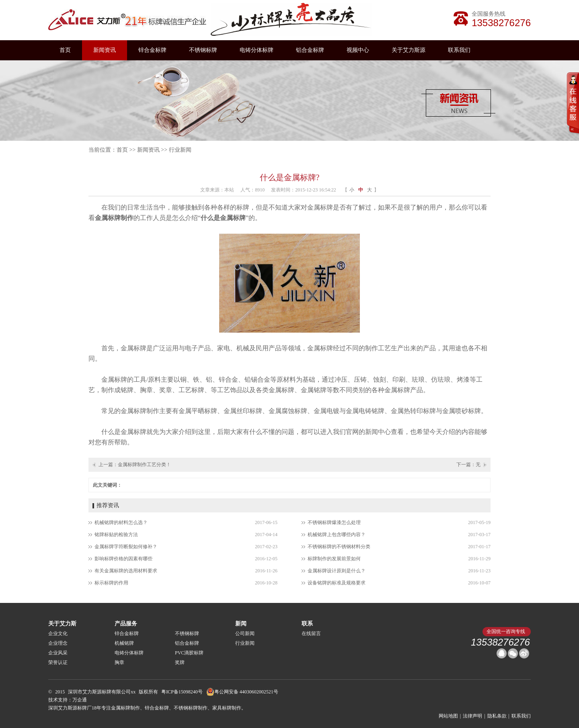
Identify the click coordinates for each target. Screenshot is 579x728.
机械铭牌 (124, 643)
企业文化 (58, 633)
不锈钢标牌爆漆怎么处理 (334, 522)
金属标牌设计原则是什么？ (337, 571)
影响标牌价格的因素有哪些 (123, 559)
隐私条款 (497, 716)
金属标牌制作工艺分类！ (144, 465)
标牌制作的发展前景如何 (334, 559)
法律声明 (472, 716)
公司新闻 (245, 633)
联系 (307, 624)
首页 (65, 50)
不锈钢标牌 (203, 50)
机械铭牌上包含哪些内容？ (337, 535)
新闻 (241, 624)
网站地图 (448, 716)
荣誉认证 (58, 662)
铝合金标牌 (310, 50)
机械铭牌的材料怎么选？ (121, 522)
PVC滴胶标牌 (189, 653)
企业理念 (58, 643)
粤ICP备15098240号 (182, 692)
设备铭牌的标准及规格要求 (337, 583)
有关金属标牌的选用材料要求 (126, 571)
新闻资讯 (105, 50)
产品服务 (126, 624)
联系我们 (459, 50)
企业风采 (58, 653)
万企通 (80, 700)
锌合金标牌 (152, 50)
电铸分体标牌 (257, 50)
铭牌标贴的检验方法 (116, 535)
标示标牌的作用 (111, 583)
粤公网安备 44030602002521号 (242, 692)
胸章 (119, 662)
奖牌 (180, 662)
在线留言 (311, 633)
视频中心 (358, 50)
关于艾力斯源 (409, 50)
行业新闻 (180, 150)
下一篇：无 (468, 465)
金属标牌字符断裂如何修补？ (126, 547)
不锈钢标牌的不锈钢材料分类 (339, 547)
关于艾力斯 (62, 624)
